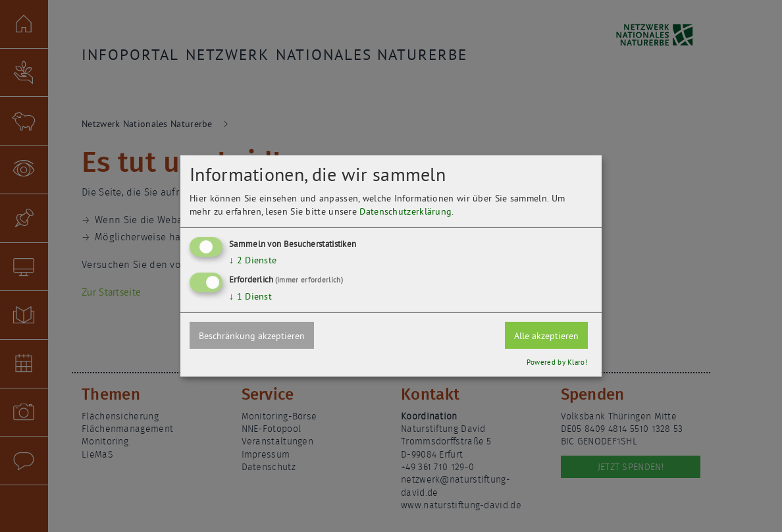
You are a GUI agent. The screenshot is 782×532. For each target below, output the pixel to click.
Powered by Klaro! (557, 362)
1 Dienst (250, 296)
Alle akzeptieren (546, 336)
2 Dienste (253, 259)
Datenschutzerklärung (405, 211)
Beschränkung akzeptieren (252, 336)
